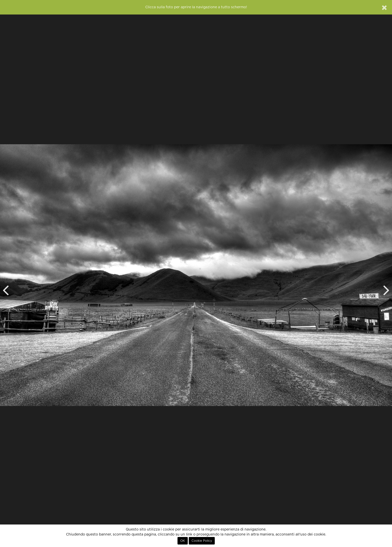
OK (183, 541)
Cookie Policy (202, 541)
